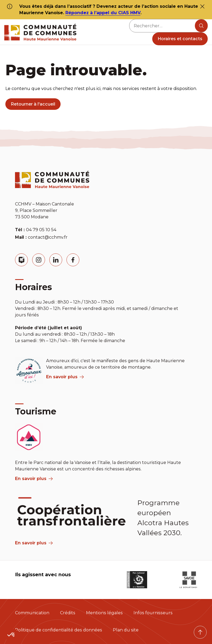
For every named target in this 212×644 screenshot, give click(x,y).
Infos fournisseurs (153, 613)
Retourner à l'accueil (33, 104)
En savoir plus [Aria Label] (34, 543)
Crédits (68, 613)
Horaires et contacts (180, 39)
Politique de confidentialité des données (59, 630)
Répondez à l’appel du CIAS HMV (103, 13)
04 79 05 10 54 (41, 230)
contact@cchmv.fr (48, 237)
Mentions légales (104, 613)
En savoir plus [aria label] (65, 377)
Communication (32, 613)
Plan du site (126, 630)
